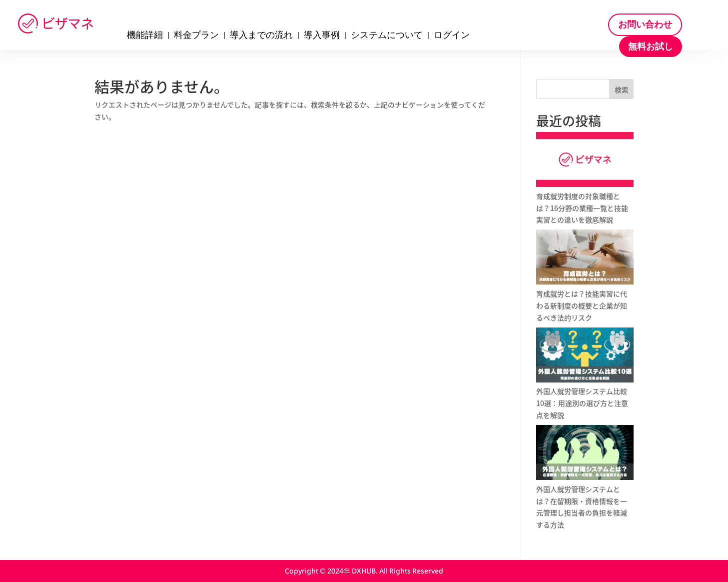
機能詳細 (145, 36)
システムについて (387, 36)
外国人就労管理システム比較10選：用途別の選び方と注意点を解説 (582, 403)
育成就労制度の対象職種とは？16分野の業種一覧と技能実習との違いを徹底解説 (582, 208)
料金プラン (196, 36)
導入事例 (322, 36)
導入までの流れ (261, 36)
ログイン (452, 36)
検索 (622, 89)
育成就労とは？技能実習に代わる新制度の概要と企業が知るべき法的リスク (582, 305)
